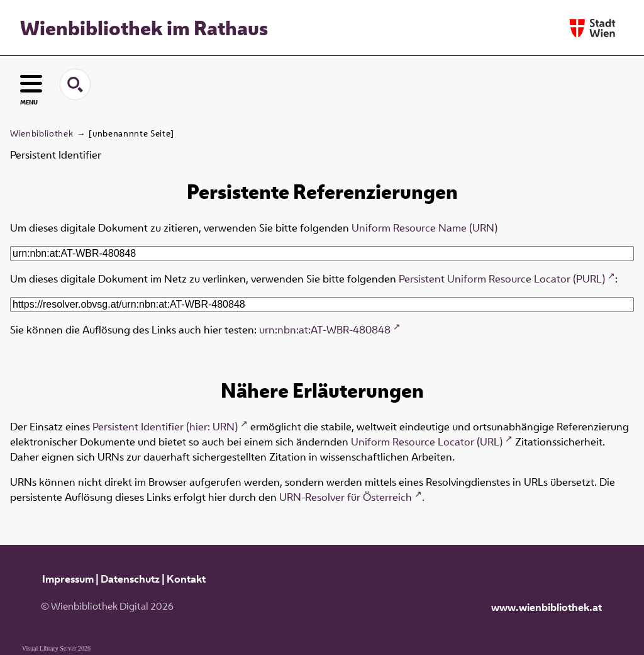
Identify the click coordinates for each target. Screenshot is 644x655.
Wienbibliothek (42, 133)
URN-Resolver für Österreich (346, 497)
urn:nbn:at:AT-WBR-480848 (325, 330)
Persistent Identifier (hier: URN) (165, 427)
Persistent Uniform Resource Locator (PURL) (502, 279)
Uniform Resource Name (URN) (425, 228)
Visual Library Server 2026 (56, 648)
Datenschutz (130, 579)
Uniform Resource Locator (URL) (427, 442)
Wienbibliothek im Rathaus (144, 28)
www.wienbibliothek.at (547, 607)
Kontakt (186, 579)
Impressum (68, 579)
